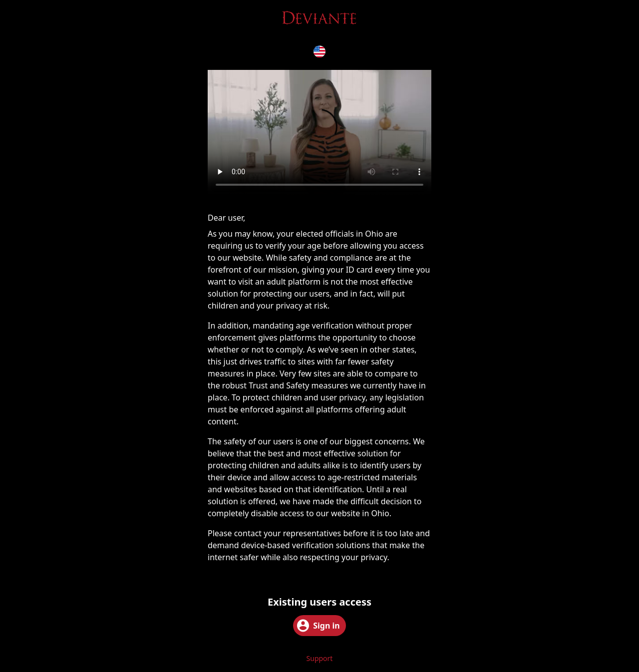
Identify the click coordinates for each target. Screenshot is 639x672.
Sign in (318, 626)
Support (320, 658)
